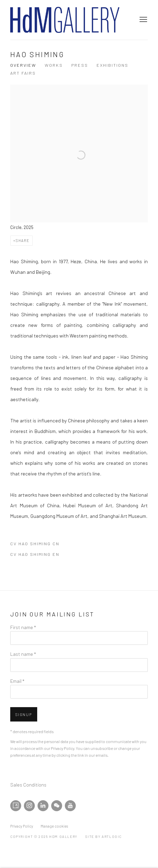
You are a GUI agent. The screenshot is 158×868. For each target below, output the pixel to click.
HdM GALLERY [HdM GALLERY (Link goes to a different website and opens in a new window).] (65, 20)
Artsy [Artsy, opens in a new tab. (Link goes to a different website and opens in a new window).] (16, 806)
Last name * (23, 654)
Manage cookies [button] (54, 826)
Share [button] (23, 240)
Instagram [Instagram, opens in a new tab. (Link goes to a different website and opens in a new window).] (29, 806)
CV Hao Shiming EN (45, 556)
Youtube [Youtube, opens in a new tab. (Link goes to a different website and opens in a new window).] (70, 806)
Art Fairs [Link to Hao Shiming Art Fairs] (23, 73)
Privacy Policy (62, 748)
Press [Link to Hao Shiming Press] (80, 65)
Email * (17, 681)
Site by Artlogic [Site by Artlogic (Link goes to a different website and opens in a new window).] (104, 837)
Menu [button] (143, 20)
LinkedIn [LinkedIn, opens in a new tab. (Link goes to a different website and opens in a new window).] (43, 806)
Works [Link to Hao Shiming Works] (54, 65)
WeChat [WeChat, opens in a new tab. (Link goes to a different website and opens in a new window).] (57, 806)
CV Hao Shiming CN (45, 545)
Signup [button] (24, 714)
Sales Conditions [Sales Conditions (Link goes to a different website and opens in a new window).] (28, 784)
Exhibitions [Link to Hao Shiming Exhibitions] (112, 65)
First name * (23, 627)
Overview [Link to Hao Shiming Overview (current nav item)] (23, 65)
